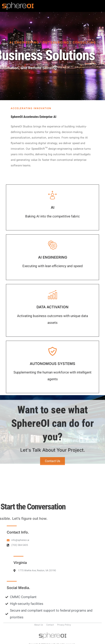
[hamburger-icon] (99, 6)
